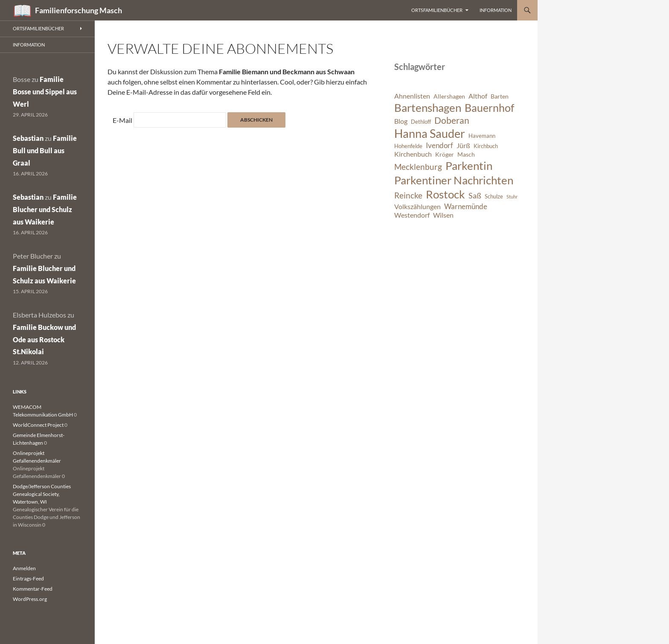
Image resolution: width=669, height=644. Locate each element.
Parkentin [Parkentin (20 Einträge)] (469, 166)
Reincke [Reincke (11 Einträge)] (408, 195)
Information (496, 10)
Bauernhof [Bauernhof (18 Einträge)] (489, 108)
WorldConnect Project (38, 425)
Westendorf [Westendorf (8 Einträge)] (412, 215)
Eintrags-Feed (28, 578)
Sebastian (28, 138)
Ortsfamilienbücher (437, 10)
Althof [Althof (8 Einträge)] (478, 96)
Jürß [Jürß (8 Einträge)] (463, 146)
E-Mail (122, 120)
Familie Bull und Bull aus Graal (45, 150)
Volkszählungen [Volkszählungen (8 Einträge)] (417, 207)
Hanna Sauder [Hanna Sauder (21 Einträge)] (430, 134)
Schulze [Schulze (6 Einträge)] (494, 197)
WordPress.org (30, 599)
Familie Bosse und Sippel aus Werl (45, 92)
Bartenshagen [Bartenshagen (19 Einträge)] (428, 108)
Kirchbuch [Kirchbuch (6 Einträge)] (486, 146)
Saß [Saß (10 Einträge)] (475, 195)
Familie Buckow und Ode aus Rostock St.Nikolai (44, 339)
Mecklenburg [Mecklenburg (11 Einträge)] (418, 167)
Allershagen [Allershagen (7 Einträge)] (449, 96)
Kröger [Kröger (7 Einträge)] (445, 154)
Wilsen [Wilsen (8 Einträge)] (443, 215)
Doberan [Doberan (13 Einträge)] (452, 120)
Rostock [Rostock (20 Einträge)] (445, 194)
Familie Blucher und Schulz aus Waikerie (45, 209)
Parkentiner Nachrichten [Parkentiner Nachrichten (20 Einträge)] (454, 180)
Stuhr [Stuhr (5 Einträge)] (512, 197)
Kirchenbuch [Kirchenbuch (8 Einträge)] (413, 154)
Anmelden (24, 568)
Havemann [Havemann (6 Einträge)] (482, 136)
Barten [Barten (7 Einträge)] (500, 96)
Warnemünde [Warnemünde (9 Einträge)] (466, 206)
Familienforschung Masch (79, 10)
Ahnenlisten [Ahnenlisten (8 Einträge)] (412, 96)
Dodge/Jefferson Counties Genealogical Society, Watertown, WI (42, 494)
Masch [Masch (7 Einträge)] (466, 154)
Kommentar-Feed (33, 589)
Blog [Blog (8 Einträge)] (401, 121)
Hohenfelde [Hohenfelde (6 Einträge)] (408, 146)
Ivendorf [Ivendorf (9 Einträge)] (439, 145)
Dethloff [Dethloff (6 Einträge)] (421, 122)
